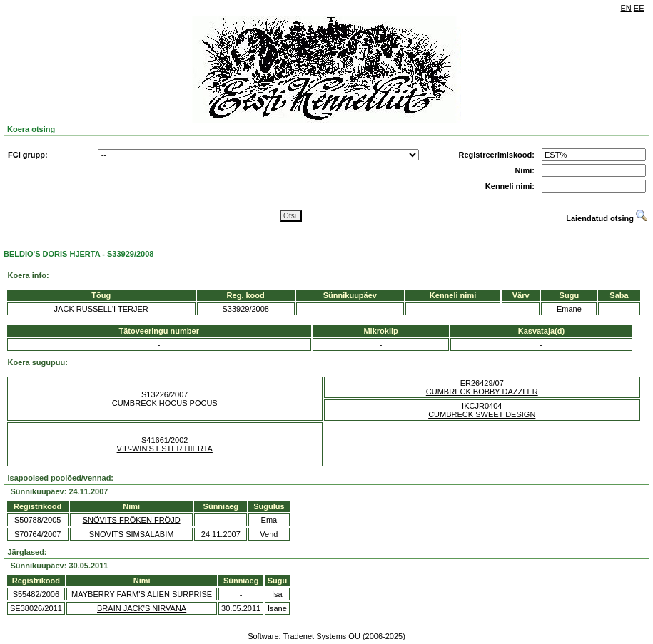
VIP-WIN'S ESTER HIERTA (165, 449)
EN (626, 8)
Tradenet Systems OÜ (321, 636)
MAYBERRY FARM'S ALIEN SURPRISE (142, 594)
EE (639, 8)
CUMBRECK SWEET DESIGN (482, 414)
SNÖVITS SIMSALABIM (132, 534)
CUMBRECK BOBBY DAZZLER (482, 392)
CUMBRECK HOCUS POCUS (165, 403)
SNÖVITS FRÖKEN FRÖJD (132, 520)
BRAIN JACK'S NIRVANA (142, 608)
